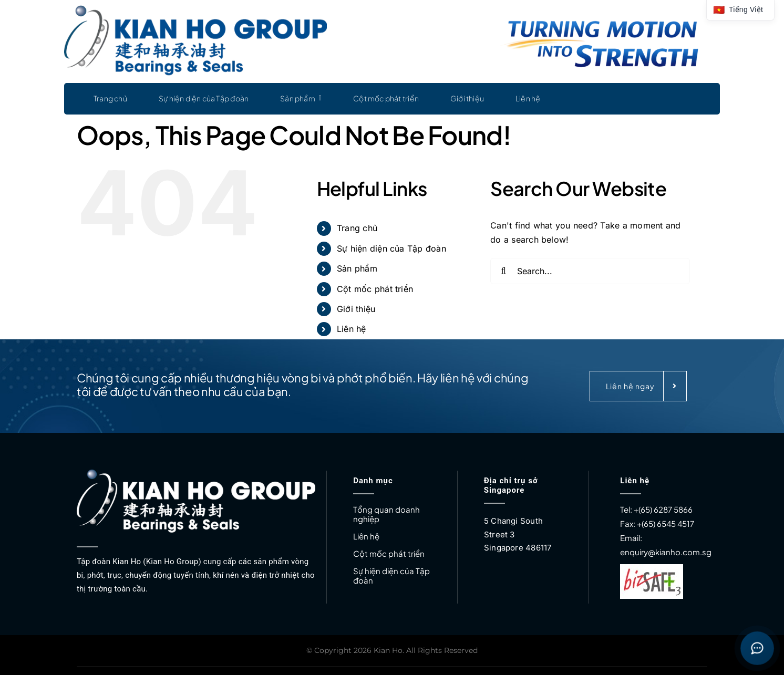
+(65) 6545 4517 (665, 523)
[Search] (503, 271)
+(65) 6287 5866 (663, 509)
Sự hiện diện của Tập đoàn (391, 248)
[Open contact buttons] (757, 648)
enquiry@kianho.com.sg (666, 552)
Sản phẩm (357, 268)
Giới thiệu (356, 309)
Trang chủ (357, 228)
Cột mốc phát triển (375, 289)
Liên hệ (352, 329)
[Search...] (590, 271)
